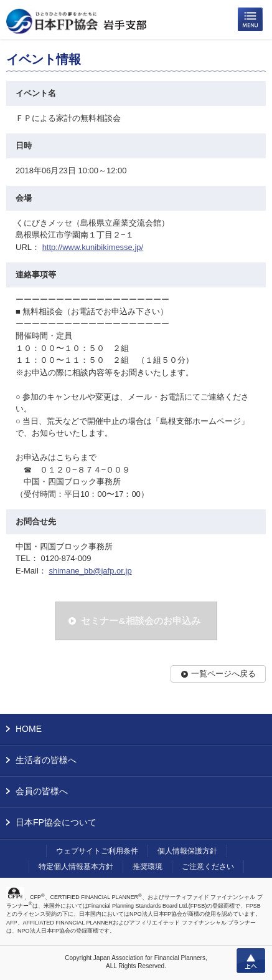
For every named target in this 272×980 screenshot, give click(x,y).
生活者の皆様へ (46, 760)
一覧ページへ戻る (223, 674)
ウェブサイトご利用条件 (97, 851)
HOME (29, 729)
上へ (251, 961)
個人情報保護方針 (187, 851)
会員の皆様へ (42, 791)
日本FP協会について (56, 822)
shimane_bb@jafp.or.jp (90, 571)
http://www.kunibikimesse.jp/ (93, 247)
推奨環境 (148, 867)
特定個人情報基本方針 (76, 867)
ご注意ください (208, 867)
